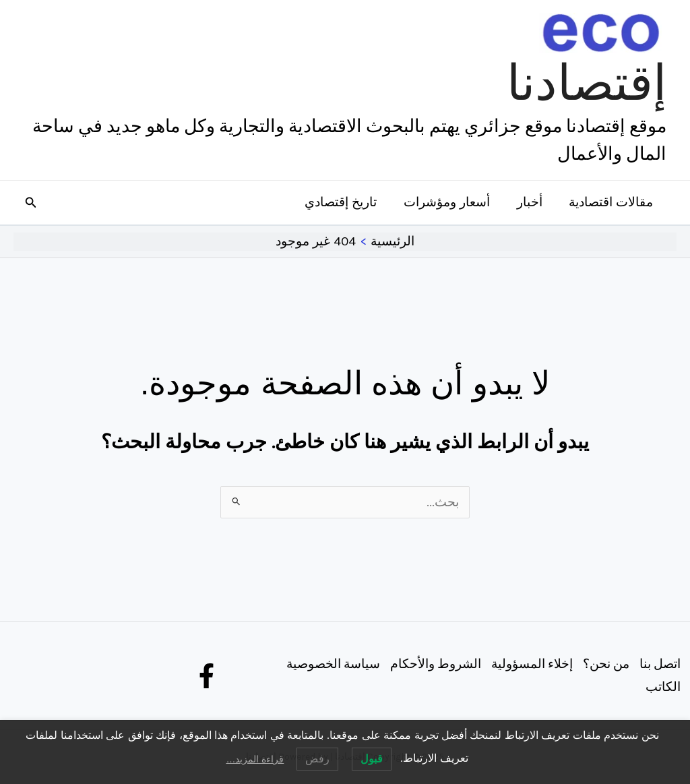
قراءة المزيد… (255, 759)
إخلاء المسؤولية (530, 663)
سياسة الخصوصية (330, 663)
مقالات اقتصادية (611, 202)
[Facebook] (207, 676)
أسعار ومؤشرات (449, 202)
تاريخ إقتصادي (345, 202)
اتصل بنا (659, 663)
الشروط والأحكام (433, 663)
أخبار (531, 202)
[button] (30, 203)
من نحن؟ (604, 663)
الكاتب (662, 687)
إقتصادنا (587, 83)
